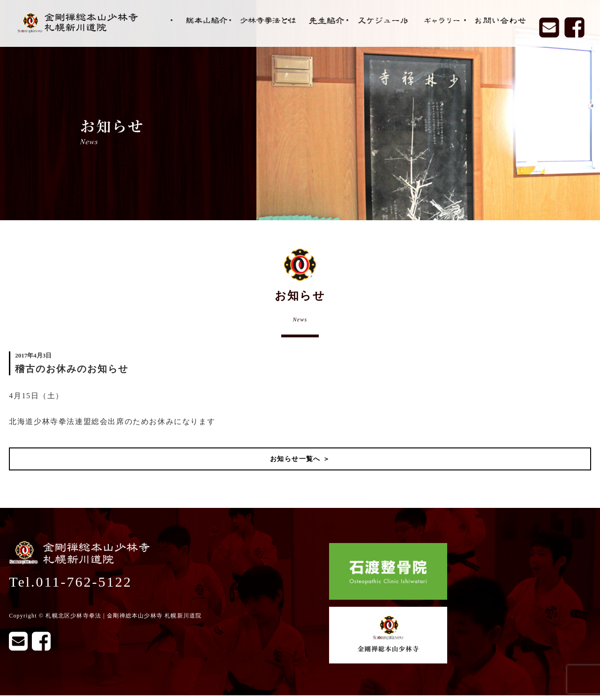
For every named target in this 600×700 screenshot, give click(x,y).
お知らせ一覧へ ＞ (300, 459)
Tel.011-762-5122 (70, 582)
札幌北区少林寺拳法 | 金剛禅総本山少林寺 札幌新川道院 (124, 616)
